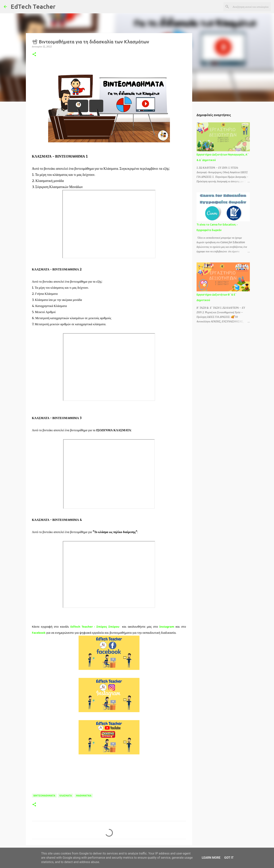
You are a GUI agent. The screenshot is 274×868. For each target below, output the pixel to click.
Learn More (211, 858)
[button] (34, 55)
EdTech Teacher (33, 6)
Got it (229, 858)
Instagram (167, 626)
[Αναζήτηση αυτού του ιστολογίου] (251, 7)
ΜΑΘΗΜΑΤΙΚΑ (84, 796)
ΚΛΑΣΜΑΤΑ (66, 796)
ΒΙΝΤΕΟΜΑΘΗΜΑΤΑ (44, 796)
